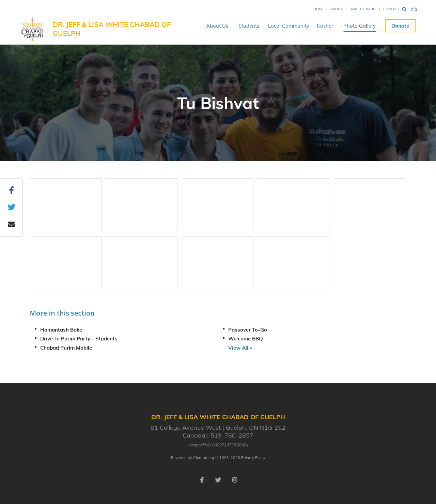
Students (249, 26)
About (336, 9)
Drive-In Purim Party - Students (79, 339)
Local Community (289, 26)
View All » (240, 348)
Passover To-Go (248, 330)
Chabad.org (204, 458)
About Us (217, 26)
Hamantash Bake (61, 330)
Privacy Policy (253, 458)
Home (318, 9)
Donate (400, 26)
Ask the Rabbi (363, 9)
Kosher (325, 26)
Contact (391, 9)
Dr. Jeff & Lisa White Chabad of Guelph (112, 29)
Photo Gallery (360, 26)
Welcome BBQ (246, 339)
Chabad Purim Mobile (66, 348)
